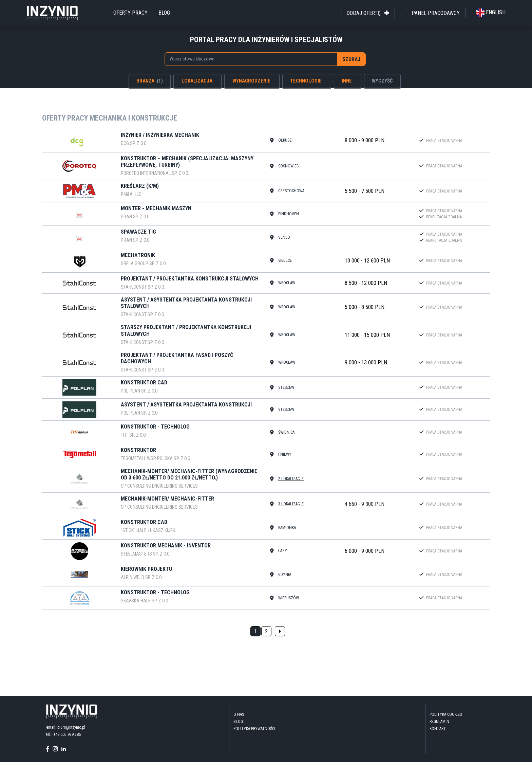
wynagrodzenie (251, 81)
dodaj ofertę (368, 13)
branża (150, 81)
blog (164, 13)
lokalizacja (197, 81)
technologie (306, 81)
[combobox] (251, 59)
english (491, 12)
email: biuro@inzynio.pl (66, 727)
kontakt (438, 729)
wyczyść (382, 81)
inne (347, 81)
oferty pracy (130, 13)
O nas (239, 714)
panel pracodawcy (436, 13)
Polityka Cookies (446, 714)
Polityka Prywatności (254, 729)
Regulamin (439, 722)
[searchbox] (247, 59)
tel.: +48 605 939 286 (63, 734)
